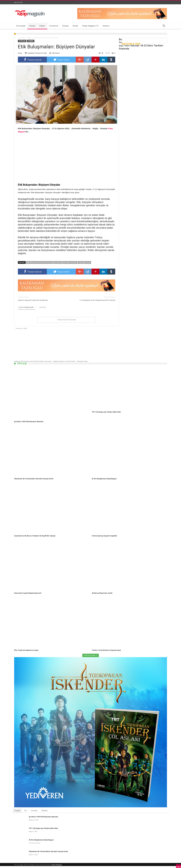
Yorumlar (34, 812)
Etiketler (45, 812)
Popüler (17, 812)
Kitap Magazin (57, 867)
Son (26, 812)
